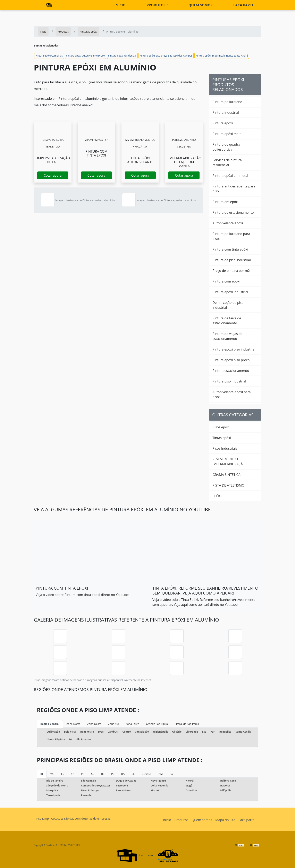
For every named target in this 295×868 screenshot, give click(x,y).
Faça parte (244, 5)
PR (83, 774)
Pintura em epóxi (225, 202)
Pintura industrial (226, 112)
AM (161, 774)
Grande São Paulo (157, 724)
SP (73, 774)
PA (171, 774)
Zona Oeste (94, 724)
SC (93, 774)
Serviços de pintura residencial (227, 162)
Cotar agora (53, 175)
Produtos (156, 5)
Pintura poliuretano (227, 102)
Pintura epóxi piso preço (231, 360)
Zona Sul (113, 724)
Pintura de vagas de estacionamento (227, 336)
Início (167, 820)
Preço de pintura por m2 (231, 271)
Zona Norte (73, 724)
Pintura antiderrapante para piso (234, 189)
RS (103, 774)
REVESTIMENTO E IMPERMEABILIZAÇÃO (229, 462)
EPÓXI (217, 496)
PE (113, 774)
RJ (42, 774)
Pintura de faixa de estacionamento (227, 321)
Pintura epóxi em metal (230, 176)
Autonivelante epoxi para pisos (232, 394)
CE (133, 774)
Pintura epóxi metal (227, 134)
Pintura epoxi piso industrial (234, 349)
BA (123, 774)
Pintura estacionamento (231, 371)
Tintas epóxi (222, 438)
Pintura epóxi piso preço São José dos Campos (166, 56)
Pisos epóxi (221, 427)
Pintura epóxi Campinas (49, 56)
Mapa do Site (225, 820)
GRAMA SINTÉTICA (226, 475)
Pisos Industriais (225, 448)
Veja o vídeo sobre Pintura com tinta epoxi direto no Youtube (82, 595)
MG (52, 774)
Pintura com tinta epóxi (230, 249)
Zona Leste (132, 724)
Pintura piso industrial (229, 381)
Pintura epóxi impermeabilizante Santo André (222, 56)
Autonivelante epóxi (228, 223)
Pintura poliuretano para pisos (231, 236)
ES (63, 774)
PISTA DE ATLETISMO (228, 485)
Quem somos (200, 5)
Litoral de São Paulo (187, 724)
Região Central (50, 724)
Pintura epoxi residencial (122, 56)
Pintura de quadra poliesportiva (226, 147)
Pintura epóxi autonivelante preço (85, 56)
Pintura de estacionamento (233, 212)
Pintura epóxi (223, 123)
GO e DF (147, 774)
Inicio (120, 5)
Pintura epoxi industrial (230, 292)
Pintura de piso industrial (232, 260)
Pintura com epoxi (226, 281)
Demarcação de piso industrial (228, 305)
